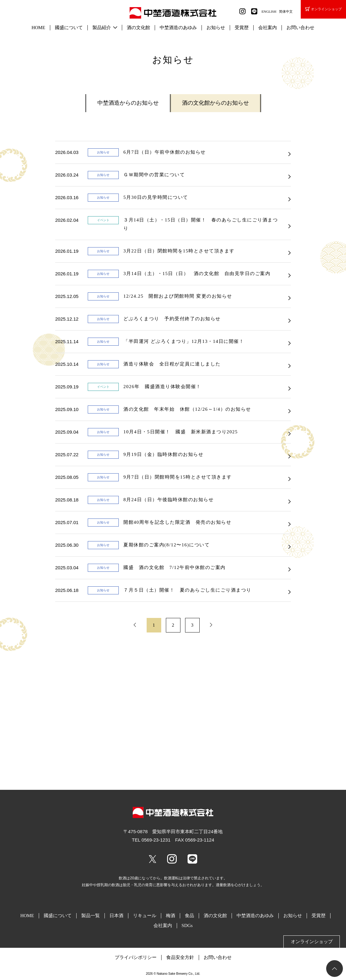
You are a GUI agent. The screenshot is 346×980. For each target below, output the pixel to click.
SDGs (187, 925)
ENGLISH (269, 11)
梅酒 (171, 916)
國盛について (69, 28)
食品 (189, 916)
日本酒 (116, 916)
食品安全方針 (180, 957)
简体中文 (286, 11)
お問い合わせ (300, 28)
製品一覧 (91, 916)
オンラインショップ (323, 9)
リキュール (145, 916)
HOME (38, 28)
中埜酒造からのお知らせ (128, 103)
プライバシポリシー (136, 957)
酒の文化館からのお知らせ (215, 103)
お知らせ (216, 28)
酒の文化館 (138, 28)
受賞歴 (242, 28)
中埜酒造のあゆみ (178, 28)
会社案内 (268, 28)
